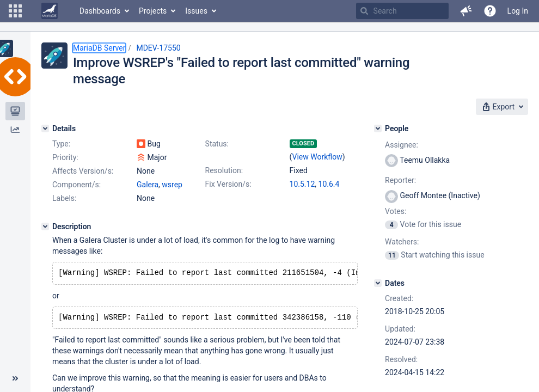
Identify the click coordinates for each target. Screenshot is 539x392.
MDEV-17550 (158, 48)
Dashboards (100, 11)
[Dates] (378, 283)
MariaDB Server (99, 48)
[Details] (45, 128)
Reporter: (400, 180)
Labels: (64, 198)
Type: (61, 144)
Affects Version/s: (83, 171)
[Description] (45, 226)
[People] (378, 128)
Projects (153, 11)
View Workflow (317, 157)
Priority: (65, 157)
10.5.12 (302, 184)
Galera (148, 185)
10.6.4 (329, 184)
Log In (518, 11)
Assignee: (402, 145)
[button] (15, 11)
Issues (196, 11)
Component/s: (76, 185)
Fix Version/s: (228, 184)
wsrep (172, 185)
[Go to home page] (50, 11)
